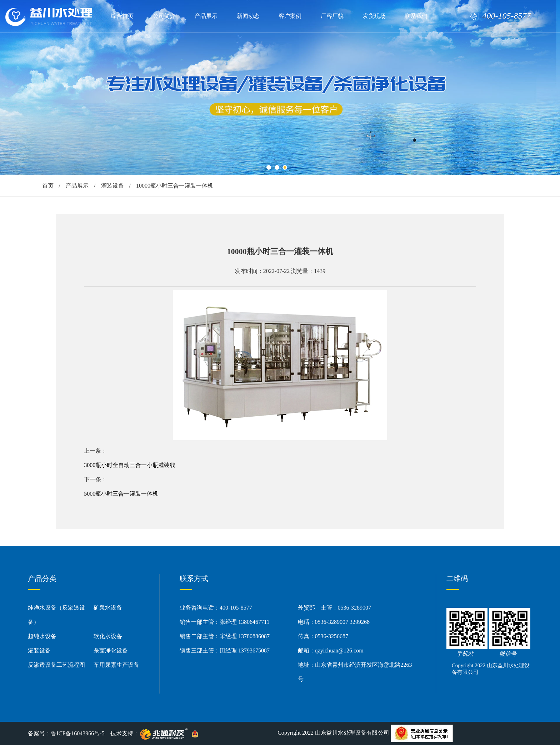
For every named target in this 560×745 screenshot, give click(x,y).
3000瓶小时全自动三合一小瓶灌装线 (130, 465)
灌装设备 (112, 186)
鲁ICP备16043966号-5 (77, 733)
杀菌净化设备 (111, 650)
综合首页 (122, 16)
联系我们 (416, 16)
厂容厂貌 (332, 16)
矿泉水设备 (108, 608)
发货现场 (374, 16)
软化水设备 (108, 636)
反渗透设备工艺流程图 (56, 665)
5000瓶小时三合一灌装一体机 (121, 494)
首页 (48, 186)
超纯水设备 (42, 636)
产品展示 (206, 16)
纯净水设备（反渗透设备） (56, 615)
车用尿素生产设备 (116, 665)
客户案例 (290, 16)
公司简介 (164, 16)
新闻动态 (248, 16)
